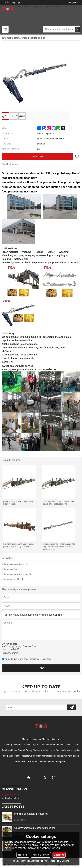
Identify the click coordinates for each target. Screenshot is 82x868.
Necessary (19, 861)
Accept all (59, 855)
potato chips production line (15, 564)
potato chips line (10, 569)
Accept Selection (41, 855)
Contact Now (37, 156)
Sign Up (15, 3)
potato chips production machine (17, 574)
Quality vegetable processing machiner (35, 828)
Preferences (48, 861)
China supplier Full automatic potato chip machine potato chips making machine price (59, 547)
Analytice (33, 861)
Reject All (23, 855)
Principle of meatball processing (31, 814)
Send (41, 668)
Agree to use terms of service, (27, 659)
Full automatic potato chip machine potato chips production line (58, 503)
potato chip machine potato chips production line (18, 503)
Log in (6, 3)
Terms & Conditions (43, 659)
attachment (11, 653)
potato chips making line (13, 579)
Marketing (63, 861)
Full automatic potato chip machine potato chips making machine (19, 545)
